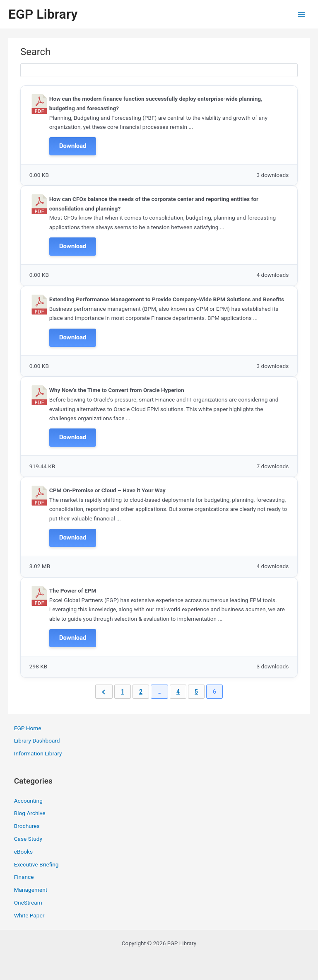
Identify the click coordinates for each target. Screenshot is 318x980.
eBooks (23, 852)
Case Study (28, 839)
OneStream (28, 903)
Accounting (28, 801)
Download (73, 146)
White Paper (29, 915)
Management (31, 890)
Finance (24, 877)
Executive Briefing (36, 864)
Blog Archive (30, 813)
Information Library (38, 753)
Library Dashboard (37, 740)
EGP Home (28, 728)
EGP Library (43, 14)
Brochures (27, 826)
